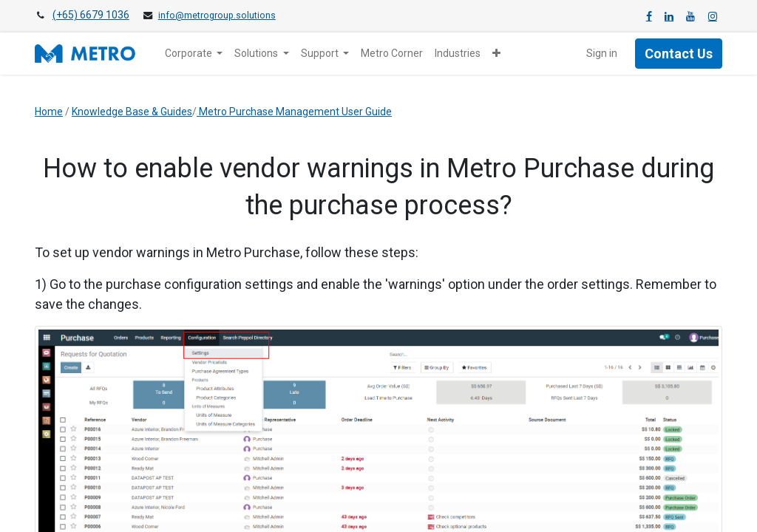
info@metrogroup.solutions (217, 16)
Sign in (602, 53)
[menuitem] (392, 54)
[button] (496, 54)
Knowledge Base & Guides (132, 112)
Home (49, 112)
